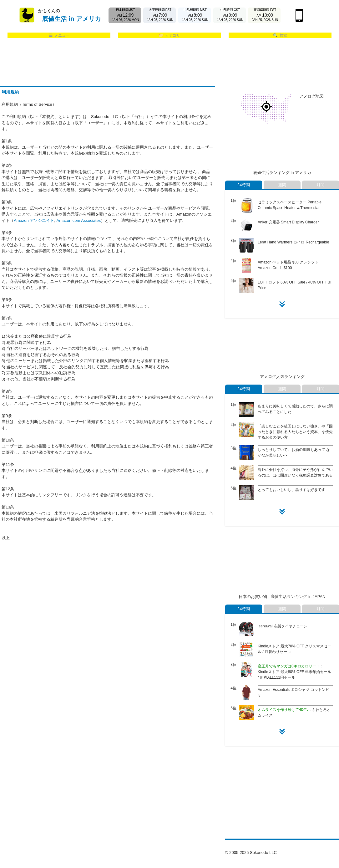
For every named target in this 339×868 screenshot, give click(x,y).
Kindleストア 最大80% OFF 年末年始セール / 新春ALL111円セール (294, 672)
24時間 (244, 185)
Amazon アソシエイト (34, 220)
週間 (282, 185)
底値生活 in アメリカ (71, 19)
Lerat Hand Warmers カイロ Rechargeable (293, 242)
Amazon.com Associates (79, 220)
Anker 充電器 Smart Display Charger (288, 222)
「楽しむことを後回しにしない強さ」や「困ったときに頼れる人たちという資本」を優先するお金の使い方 (295, 432)
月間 (321, 185)
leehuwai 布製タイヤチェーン (283, 626)
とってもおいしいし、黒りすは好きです (291, 490)
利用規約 (10, 92)
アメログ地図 (311, 96)
